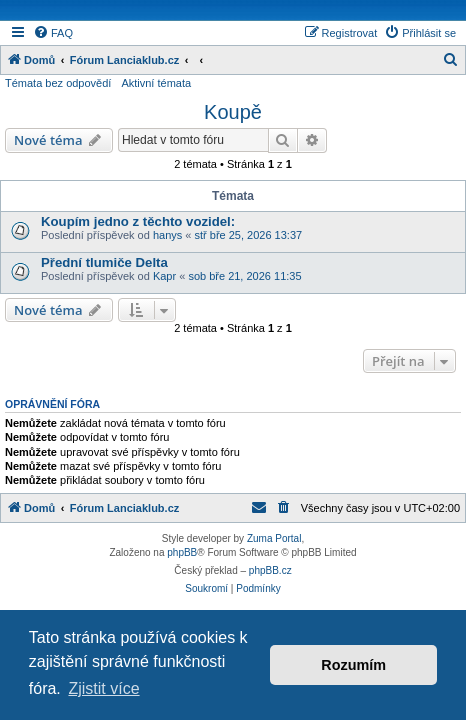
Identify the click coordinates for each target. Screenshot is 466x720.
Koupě (233, 112)
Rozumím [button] (353, 665)
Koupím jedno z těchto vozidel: (138, 221)
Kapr (164, 276)
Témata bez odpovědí (58, 83)
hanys (167, 235)
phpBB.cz (270, 570)
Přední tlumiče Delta (104, 262)
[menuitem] (53, 33)
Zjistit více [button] (103, 688)
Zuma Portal (274, 538)
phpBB (182, 552)
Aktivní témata (156, 83)
